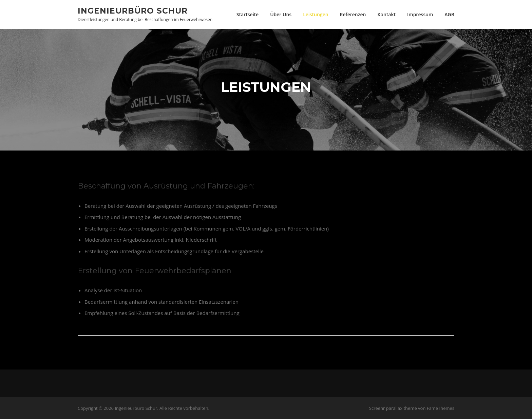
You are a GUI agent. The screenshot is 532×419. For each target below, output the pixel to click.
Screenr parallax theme (393, 408)
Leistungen (316, 14)
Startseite (248, 14)
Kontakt (386, 14)
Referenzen (353, 14)
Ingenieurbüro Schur (133, 11)
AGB (449, 14)
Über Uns (281, 14)
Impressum (420, 14)
